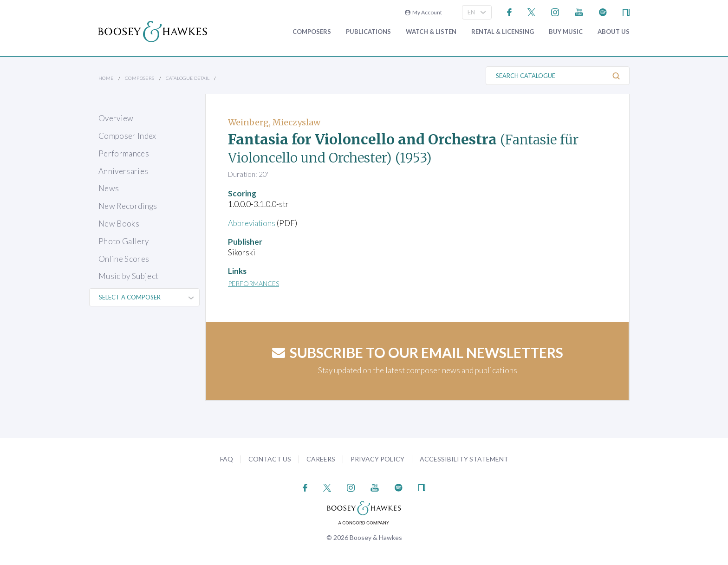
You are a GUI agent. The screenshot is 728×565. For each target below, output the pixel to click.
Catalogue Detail (188, 78)
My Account (423, 12)
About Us (614, 32)
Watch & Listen (431, 32)
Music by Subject (128, 276)
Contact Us (270, 459)
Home (106, 78)
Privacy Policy (377, 459)
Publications (368, 32)
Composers (312, 32)
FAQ (227, 459)
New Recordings (128, 206)
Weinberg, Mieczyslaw (274, 122)
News (109, 188)
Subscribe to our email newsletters (418, 352)
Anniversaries (123, 171)
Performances (124, 153)
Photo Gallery (123, 241)
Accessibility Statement (464, 459)
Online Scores (124, 259)
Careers (321, 459)
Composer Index (127, 136)
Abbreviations (252, 223)
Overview (116, 118)
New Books (119, 224)
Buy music (566, 32)
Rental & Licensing (503, 32)
